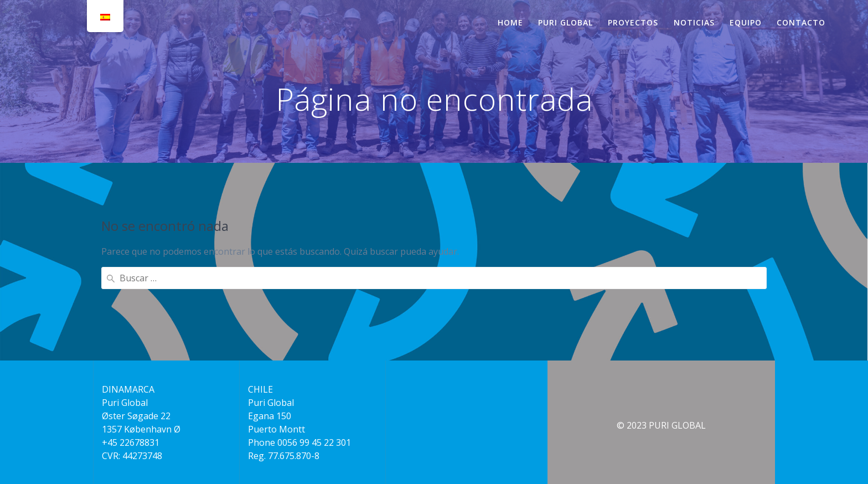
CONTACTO (801, 22)
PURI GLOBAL (565, 22)
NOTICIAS (694, 22)
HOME (510, 22)
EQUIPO (746, 22)
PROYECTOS (633, 22)
